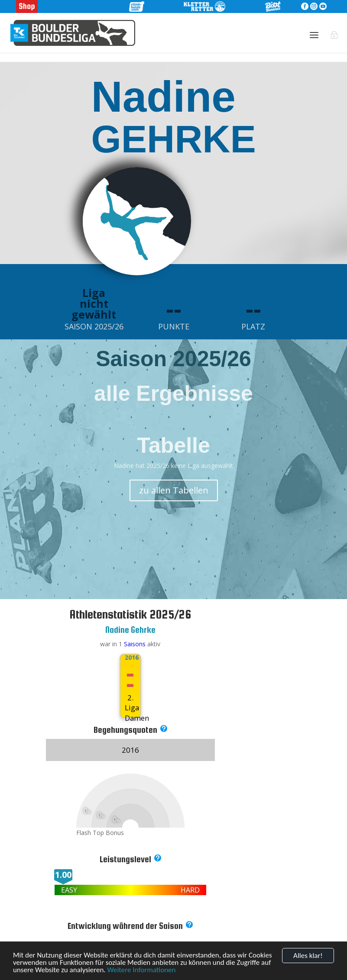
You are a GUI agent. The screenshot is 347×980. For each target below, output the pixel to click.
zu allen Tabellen (174, 490)
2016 (130, 658)
